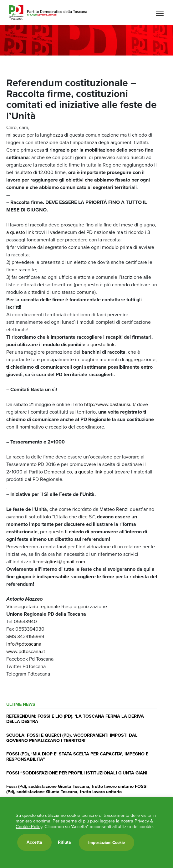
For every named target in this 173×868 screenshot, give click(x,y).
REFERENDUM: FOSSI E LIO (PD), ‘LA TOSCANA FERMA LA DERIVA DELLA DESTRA (75, 719)
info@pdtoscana (24, 644)
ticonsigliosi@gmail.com (59, 562)
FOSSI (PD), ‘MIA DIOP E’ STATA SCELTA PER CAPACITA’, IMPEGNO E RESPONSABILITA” (77, 756)
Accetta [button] (34, 842)
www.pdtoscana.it (26, 651)
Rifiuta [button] (64, 842)
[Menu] (160, 13)
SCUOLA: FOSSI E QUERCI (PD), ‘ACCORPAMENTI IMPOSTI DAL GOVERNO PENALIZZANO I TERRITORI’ (72, 738)
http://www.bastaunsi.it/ (110, 404)
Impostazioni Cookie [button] (107, 843)
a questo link (20, 232)
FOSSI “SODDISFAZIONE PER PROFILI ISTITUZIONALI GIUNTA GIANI (77, 773)
